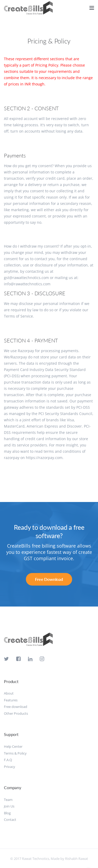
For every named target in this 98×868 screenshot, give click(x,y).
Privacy (10, 767)
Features (11, 700)
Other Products (16, 713)
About (9, 693)
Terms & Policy (15, 753)
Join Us (9, 806)
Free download (16, 707)
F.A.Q (8, 760)
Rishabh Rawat (77, 859)
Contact (10, 820)
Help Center (13, 746)
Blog (7, 813)
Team (8, 800)
